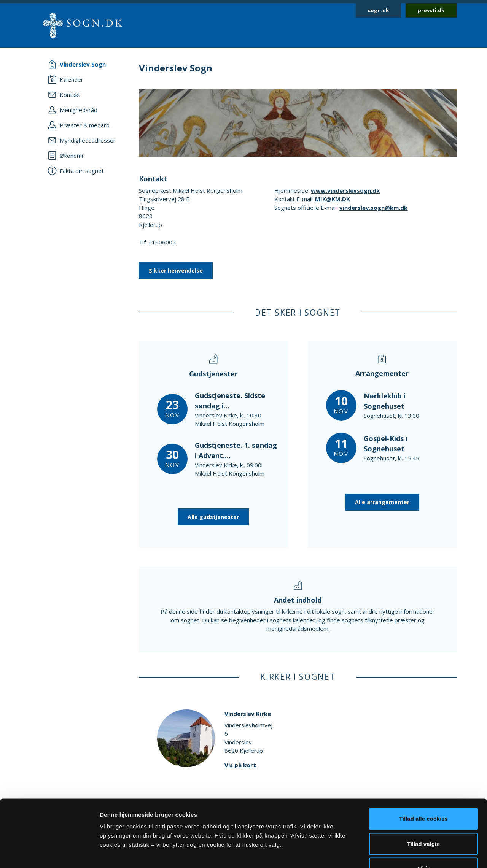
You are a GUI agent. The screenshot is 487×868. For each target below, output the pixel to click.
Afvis (424, 818)
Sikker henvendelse (176, 271)
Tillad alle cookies (423, 768)
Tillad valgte (423, 793)
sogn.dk (378, 10)
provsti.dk (431, 10)
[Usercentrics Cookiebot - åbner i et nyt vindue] (49, 853)
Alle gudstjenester (213, 517)
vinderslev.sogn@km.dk (373, 208)
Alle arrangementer (382, 502)
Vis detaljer (395, 853)
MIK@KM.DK (333, 199)
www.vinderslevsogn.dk (345, 190)
